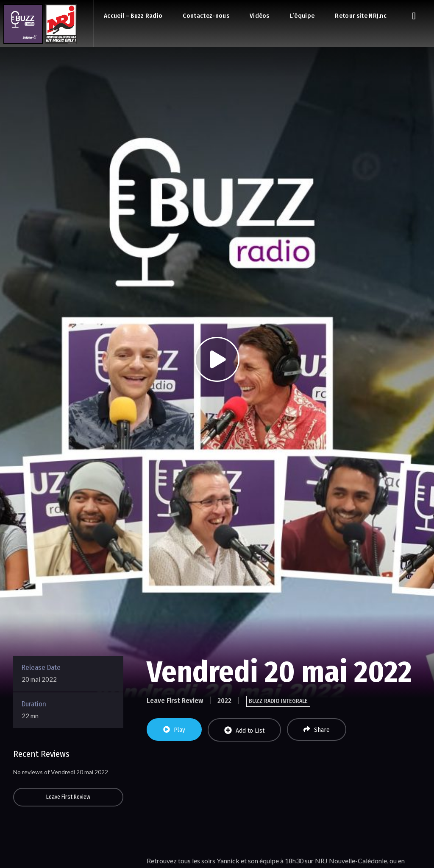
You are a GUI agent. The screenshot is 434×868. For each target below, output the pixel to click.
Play (174, 730)
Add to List (244, 730)
